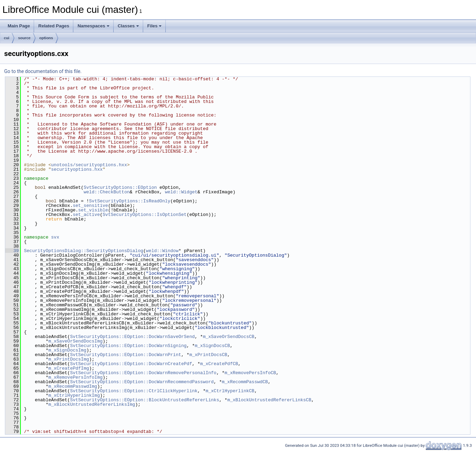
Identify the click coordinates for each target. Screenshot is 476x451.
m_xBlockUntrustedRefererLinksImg (92, 404)
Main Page (19, 26)
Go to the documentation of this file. (43, 71)
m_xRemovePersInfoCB (250, 373)
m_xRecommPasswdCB (245, 382)
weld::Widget (181, 192)
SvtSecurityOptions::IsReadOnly (130, 201)
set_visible (93, 210)
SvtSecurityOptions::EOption (120, 187)
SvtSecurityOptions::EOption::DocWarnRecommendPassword (142, 382)
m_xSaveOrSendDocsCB (229, 337)
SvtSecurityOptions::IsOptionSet (145, 215)
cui (7, 38)
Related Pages (54, 26)
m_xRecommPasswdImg (73, 386)
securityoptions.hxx (77, 169)
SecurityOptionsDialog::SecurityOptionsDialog (84, 251)
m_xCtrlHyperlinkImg (74, 395)
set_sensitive (90, 206)
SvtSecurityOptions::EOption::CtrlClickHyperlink (134, 391)
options (46, 38)
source (24, 38)
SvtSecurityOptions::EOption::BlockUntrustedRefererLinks (145, 400)
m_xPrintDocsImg (69, 359)
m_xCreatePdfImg (69, 368)
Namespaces (93, 26)
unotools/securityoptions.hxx (89, 165)
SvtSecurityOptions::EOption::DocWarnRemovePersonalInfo (143, 373)
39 (12, 251)
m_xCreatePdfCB (219, 364)
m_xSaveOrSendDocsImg (75, 341)
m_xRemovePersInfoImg (75, 377)
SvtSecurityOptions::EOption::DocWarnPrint (126, 355)
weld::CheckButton (107, 192)
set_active (86, 215)
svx (55, 237)
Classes (128, 26)
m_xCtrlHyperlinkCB (230, 391)
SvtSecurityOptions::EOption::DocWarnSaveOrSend (133, 337)
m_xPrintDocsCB (208, 355)
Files (155, 26)
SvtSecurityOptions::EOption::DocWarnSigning (128, 346)
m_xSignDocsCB (212, 346)
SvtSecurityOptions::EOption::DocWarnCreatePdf (131, 364)
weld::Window (162, 251)
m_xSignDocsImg (67, 350)
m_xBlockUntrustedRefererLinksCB (269, 400)
